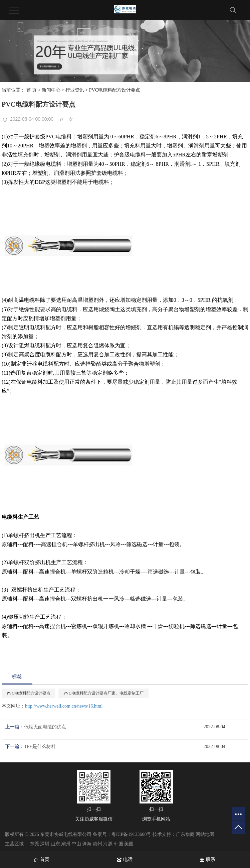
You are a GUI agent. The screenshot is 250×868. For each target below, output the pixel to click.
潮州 (66, 844)
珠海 (87, 844)
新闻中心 (51, 90)
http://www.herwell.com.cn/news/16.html (64, 706)
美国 (129, 844)
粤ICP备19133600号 (132, 834)
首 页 (32, 90)
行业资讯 (75, 90)
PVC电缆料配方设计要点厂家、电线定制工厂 (103, 693)
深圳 (45, 844)
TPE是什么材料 (40, 747)
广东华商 (185, 834)
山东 (55, 844)
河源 (108, 844)
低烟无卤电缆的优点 (45, 727)
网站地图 (205, 834)
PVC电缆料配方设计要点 (29, 693)
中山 (76, 844)
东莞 (34, 844)
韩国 (118, 844)
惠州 (97, 844)
